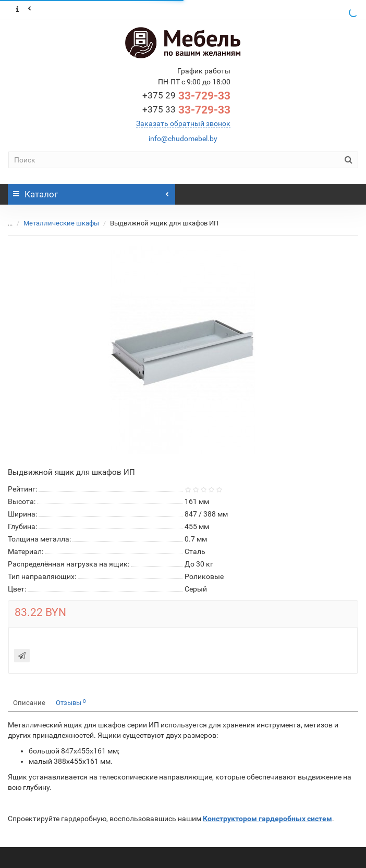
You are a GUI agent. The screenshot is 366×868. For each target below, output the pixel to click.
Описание (29, 703)
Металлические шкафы (55, 223)
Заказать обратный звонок (183, 123)
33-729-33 (186, 96)
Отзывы (71, 703)
